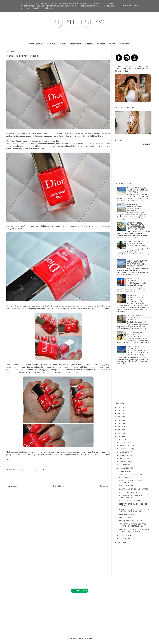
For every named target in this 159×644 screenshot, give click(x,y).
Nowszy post (12, 486)
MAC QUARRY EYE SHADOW (130, 521)
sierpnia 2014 (125, 455)
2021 (120, 417)
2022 (120, 414)
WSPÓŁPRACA (125, 44)
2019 (120, 423)
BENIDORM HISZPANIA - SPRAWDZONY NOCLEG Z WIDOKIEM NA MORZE (137, 244)
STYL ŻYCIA (52, 44)
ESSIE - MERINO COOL (128, 477)
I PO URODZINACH (127, 514)
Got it (136, 6)
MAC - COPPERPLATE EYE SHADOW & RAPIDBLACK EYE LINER (134, 530)
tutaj (46, 133)
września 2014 (125, 452)
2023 (120, 410)
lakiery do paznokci (29, 470)
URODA (112, 44)
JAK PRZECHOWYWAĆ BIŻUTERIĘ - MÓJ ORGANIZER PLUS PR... (133, 525)
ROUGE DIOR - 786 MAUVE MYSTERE (134, 489)
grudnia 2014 (125, 442)
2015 (120, 436)
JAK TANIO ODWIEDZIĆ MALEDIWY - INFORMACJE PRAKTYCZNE (137, 190)
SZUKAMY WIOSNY (127, 486)
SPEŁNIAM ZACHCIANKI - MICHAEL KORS (133, 505)
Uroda (45, 470)
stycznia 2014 (125, 538)
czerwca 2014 (125, 462)
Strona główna (58, 486)
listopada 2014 (125, 445)
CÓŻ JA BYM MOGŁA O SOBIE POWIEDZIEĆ (131, 482)
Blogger (89, 638)
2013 (120, 542)
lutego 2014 (124, 535)
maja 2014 (124, 465)
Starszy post (105, 486)
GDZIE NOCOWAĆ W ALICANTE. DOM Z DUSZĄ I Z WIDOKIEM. (138, 318)
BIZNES (63, 44)
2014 (120, 439)
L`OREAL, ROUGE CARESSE (130, 501)
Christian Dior (18, 470)
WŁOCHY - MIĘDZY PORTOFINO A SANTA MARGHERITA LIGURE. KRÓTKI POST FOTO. (136, 226)
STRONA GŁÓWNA (36, 44)
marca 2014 (124, 471)
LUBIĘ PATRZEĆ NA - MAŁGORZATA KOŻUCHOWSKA (135, 334)
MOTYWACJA (76, 44)
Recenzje (39, 470)
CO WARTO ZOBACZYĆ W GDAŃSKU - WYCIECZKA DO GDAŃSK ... (134, 510)
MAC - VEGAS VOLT (127, 518)
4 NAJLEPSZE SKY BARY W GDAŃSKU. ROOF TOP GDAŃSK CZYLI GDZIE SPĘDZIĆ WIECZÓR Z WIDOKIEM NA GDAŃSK (137, 299)
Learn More (126, 6)
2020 (120, 420)
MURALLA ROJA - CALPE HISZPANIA (136, 280)
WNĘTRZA (89, 44)
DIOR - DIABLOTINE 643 (129, 492)
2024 (120, 407)
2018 (120, 426)
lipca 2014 (124, 458)
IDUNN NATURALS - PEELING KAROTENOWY (131, 496)
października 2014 (126, 449)
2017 (120, 430)
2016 (120, 433)
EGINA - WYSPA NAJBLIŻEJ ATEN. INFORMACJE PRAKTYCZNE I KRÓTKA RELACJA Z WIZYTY (137, 263)
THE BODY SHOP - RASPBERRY (131, 474)
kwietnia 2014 (125, 468)
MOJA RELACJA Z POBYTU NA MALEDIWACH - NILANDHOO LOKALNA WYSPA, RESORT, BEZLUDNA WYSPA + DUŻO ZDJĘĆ (138, 351)
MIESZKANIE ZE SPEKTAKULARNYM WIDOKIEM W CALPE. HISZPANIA (135, 207)
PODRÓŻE (101, 44)
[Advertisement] (133, 164)
